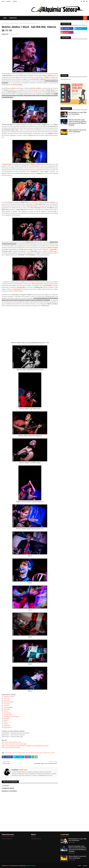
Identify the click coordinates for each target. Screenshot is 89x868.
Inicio (3, 23)
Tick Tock (6, 706)
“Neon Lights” (44, 172)
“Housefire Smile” (32, 206)
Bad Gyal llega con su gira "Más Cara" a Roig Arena (77, 113)
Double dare (7, 726)
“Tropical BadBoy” (47, 286)
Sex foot (6, 711)
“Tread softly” (53, 249)
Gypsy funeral (7, 727)
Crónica (20, 753)
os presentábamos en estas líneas (34, 168)
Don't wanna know (9, 702)
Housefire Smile (8, 715)
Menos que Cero (26, 753)
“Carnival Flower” (7, 164)
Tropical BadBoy (8, 707)
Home (3, 1)
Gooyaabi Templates (31, 866)
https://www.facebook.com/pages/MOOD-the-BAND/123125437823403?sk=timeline (25, 746)
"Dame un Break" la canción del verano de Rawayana (77, 131)
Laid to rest (7, 700)
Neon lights (7, 718)
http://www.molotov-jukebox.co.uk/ (12, 742)
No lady (6, 720)
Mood (13, 88)
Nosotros (9, 1)
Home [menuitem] (5, 18)
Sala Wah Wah (46, 753)
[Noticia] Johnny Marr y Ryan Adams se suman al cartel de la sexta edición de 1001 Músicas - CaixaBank (78, 122)
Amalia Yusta (5, 34)
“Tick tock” (45, 249)
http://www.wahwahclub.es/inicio (11, 748)
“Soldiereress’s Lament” (26, 249)
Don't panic (7, 704)
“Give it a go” (53, 251)
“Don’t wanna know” (37, 284)
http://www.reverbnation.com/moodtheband (14, 744)
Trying (5, 722)
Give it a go (7, 698)
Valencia (7, 23)
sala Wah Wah (34, 79)
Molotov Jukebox (48, 75)
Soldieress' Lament (9, 696)
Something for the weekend (11, 717)
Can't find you (7, 713)
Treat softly (7, 709)
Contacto (15, 1)
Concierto (15, 753)
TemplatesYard (14, 866)
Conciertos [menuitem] (13, 18)
